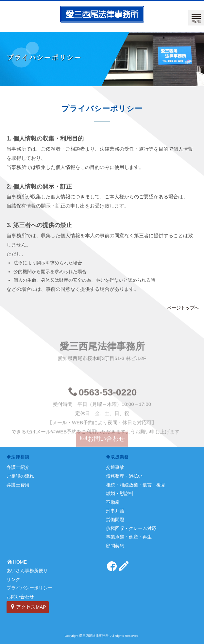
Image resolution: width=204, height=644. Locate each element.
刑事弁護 (115, 511)
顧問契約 (115, 546)
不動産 (113, 502)
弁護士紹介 (18, 467)
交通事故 (115, 467)
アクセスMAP (28, 607)
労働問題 (115, 520)
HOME (17, 562)
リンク (13, 579)
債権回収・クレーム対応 (131, 528)
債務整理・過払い (124, 476)
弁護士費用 (18, 485)
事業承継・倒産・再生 (129, 537)
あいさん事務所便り (27, 570)
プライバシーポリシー (29, 588)
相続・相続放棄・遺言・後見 (136, 485)
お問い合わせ (103, 442)
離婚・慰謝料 (120, 493)
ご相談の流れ (20, 476)
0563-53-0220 (103, 405)
